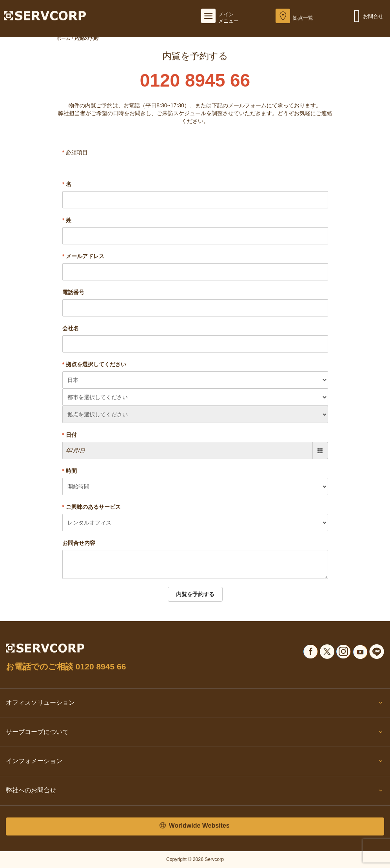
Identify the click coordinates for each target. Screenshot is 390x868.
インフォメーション (195, 763)
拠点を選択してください (94, 364)
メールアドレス (83, 256)
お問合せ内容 (79, 543)
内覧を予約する (195, 594)
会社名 (71, 328)
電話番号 (73, 292)
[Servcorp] (45, 15)
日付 (70, 435)
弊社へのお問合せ (195, 792)
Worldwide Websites (194, 826)
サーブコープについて (195, 734)
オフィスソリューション (195, 704)
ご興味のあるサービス (92, 507)
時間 (70, 471)
